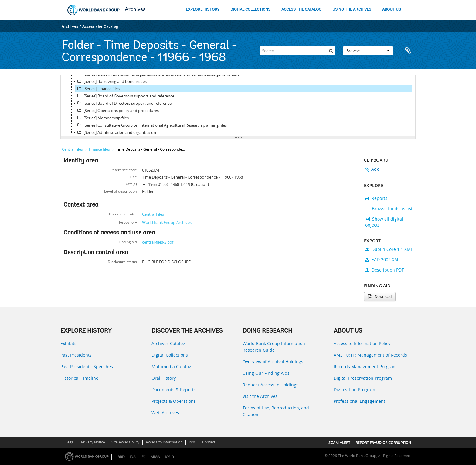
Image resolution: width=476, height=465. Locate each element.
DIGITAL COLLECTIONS (250, 10)
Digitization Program (354, 390)
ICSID (169, 457)
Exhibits (68, 343)
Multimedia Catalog (171, 366)
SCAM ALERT (339, 443)
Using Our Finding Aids (266, 373)
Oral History (164, 378)
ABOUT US (392, 10)
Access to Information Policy (362, 343)
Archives (135, 10)
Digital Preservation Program (363, 378)
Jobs (192, 442)
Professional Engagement (359, 401)
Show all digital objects (384, 222)
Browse (368, 51)
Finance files (99, 149)
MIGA (155, 457)
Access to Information (164, 442)
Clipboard (408, 51)
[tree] (238, 106)
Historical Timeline (79, 378)
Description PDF (384, 270)
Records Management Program (365, 366)
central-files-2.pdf (158, 242)
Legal (70, 442)
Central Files (72, 149)
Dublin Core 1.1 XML (389, 249)
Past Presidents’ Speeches (87, 366)
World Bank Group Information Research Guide (274, 347)
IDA (133, 457)
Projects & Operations (174, 401)
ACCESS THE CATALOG (301, 10)
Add (376, 169)
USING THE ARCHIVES (352, 10)
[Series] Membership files (102, 118)
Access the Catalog (100, 26)
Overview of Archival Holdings (273, 362)
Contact (209, 442)
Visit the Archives (260, 396)
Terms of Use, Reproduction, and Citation (276, 411)
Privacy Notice (93, 442)
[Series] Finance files (98, 89)
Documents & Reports (174, 390)
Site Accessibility (125, 442)
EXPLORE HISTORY (203, 10)
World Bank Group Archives (167, 222)
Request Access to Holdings (270, 385)
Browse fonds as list (389, 209)
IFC (143, 457)
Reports (376, 198)
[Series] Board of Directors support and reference (124, 103)
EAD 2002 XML (383, 260)
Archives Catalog (168, 343)
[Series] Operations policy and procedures (117, 111)
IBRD (121, 457)
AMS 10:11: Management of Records (370, 355)
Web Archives (165, 413)
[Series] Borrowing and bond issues (111, 81)
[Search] (297, 51)
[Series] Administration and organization (116, 132)
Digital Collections (170, 355)
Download (380, 297)
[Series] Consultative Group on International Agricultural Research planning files (151, 125)
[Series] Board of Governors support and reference (125, 96)
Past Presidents (76, 355)
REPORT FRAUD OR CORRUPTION (383, 443)
